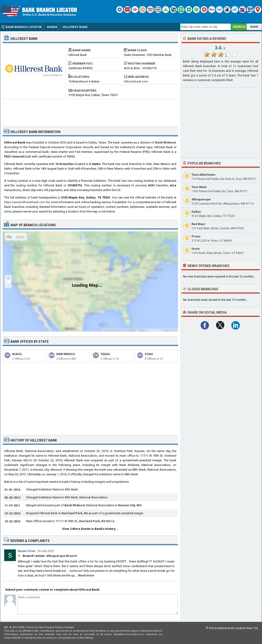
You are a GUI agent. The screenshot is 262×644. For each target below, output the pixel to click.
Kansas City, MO (130, 505)
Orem (196, 249)
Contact (69, 627)
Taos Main (199, 187)
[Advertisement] (90, 111)
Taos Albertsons (203, 175)
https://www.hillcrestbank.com (25, 202)
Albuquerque (201, 199)
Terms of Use (35, 627)
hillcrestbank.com (136, 81)
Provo (196, 236)
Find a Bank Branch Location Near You (233, 628)
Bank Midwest (165, 142)
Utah (149, 354)
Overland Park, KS (74, 513)
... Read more (84, 575)
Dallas (196, 212)
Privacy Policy (54, 627)
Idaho (17, 354)
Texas (105, 354)
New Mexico (66, 354)
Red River (198, 224)
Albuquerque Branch (62, 556)
